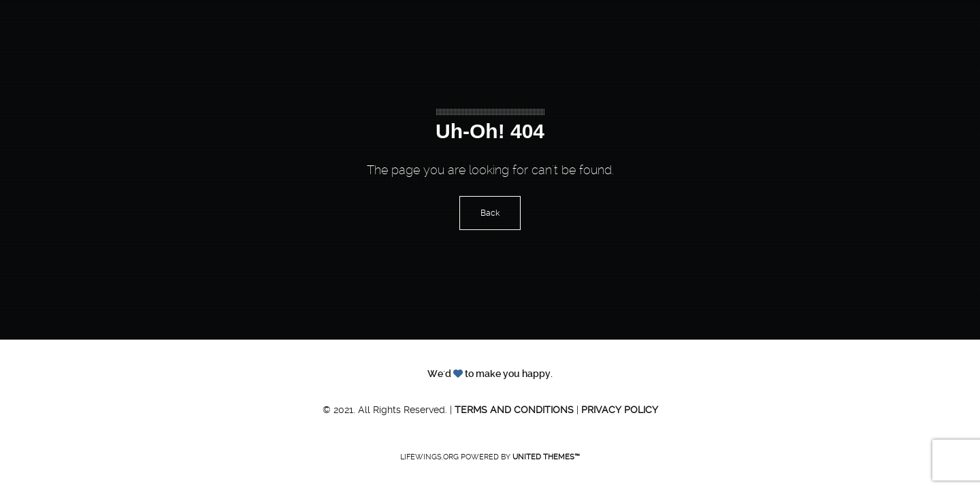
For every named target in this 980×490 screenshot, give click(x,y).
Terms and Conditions (514, 410)
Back (490, 213)
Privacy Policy (620, 410)
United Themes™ (546, 457)
